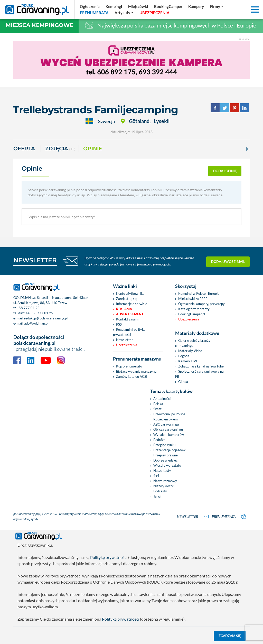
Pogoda (184, 356)
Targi (157, 496)
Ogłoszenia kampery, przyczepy (201, 304)
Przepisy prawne (166, 455)
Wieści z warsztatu (167, 465)
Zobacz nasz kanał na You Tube (201, 366)
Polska (158, 404)
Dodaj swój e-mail (228, 261)
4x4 (156, 476)
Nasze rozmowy (165, 481)
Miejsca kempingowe (39, 25)
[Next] (247, 149)
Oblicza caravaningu (168, 429)
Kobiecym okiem (166, 419)
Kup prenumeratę (129, 366)
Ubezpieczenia (127, 345)
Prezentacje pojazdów (169, 450)
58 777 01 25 (29, 308)
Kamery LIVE (188, 361)
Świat (157, 409)
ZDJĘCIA (60, 149)
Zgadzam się (230, 636)
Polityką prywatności (121, 619)
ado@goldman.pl (36, 323)
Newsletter (124, 340)
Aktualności (162, 399)
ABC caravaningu (166, 424)
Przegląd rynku (164, 445)
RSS (119, 324)
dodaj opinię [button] (225, 171)
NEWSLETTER (35, 260)
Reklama (124, 309)
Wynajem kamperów (169, 435)
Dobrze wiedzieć (165, 460)
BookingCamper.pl (192, 314)
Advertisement (130, 314)
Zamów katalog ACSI (132, 376)
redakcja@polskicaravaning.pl (46, 318)
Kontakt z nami (127, 319)
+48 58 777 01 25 (39, 313)
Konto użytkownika (130, 293)
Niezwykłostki (164, 486)
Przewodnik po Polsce (169, 414)
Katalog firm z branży (194, 309)
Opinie (93, 149)
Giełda (183, 382)
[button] (124, 13)
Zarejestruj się (127, 299)
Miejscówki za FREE (193, 299)
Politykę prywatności (109, 557)
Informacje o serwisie (132, 304)
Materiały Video (190, 351)
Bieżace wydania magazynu (136, 371)
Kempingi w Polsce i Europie (199, 293)
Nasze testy (162, 471)
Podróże (159, 440)
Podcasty (160, 491)
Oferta (24, 149)
